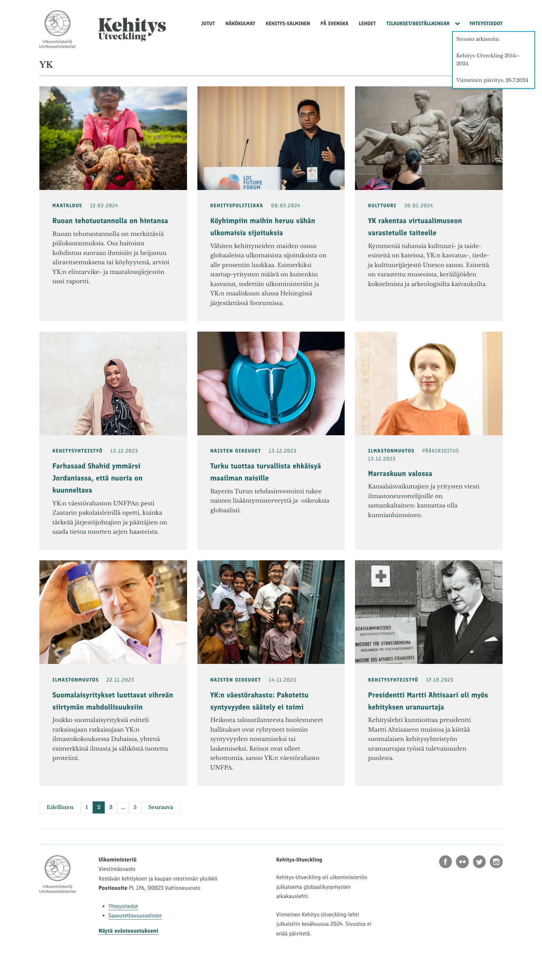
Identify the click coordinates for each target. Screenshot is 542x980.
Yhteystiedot (486, 23)
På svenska (334, 23)
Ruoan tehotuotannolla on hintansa (110, 221)
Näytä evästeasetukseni (128, 931)
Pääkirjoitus (441, 451)
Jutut (208, 23)
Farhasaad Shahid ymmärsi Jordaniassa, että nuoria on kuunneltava (98, 478)
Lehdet (367, 23)
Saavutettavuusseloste (135, 916)
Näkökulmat (240, 23)
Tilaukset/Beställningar (418, 23)
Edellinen (60, 807)
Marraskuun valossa (400, 474)
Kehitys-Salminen (288, 23)
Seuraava (161, 807)
